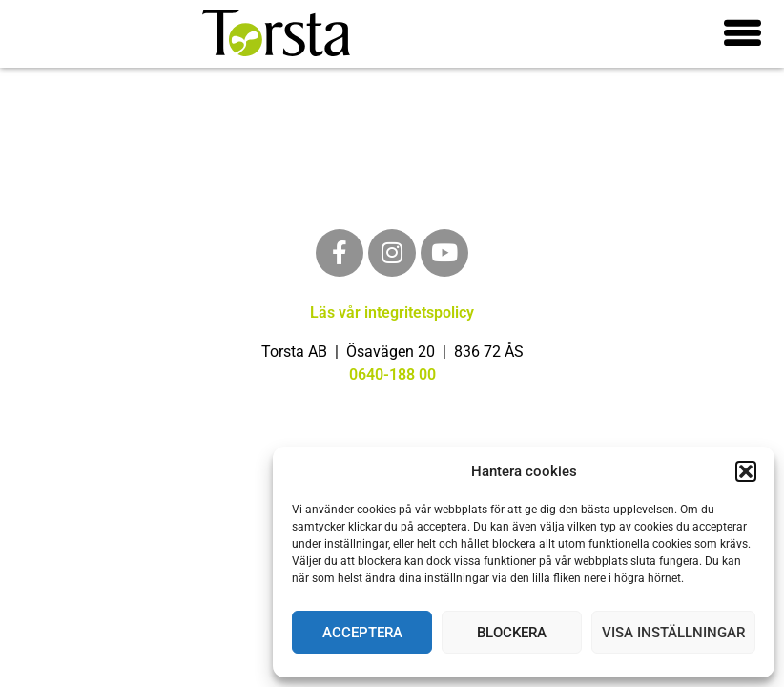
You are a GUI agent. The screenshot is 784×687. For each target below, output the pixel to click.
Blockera (512, 633)
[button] (746, 471)
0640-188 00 (392, 375)
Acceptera (362, 633)
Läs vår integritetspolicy (392, 312)
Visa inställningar (673, 633)
